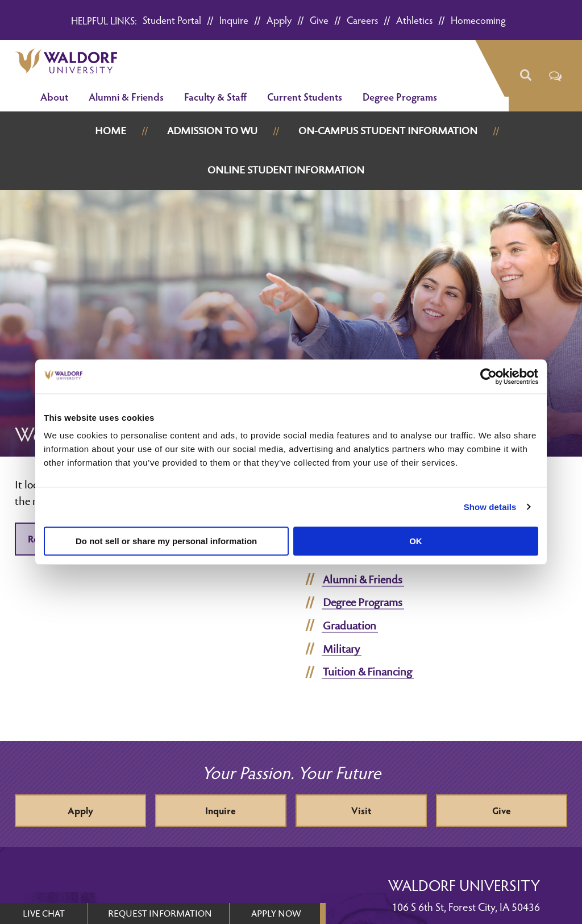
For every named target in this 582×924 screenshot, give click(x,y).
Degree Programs (400, 96)
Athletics (414, 20)
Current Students (305, 96)
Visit (361, 811)
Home (111, 130)
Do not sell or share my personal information (166, 541)
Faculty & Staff (215, 96)
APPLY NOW (276, 913)
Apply (279, 20)
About (54, 96)
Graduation (350, 625)
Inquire (234, 20)
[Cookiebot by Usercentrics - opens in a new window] (489, 376)
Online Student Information (286, 170)
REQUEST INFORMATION (160, 913)
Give (319, 20)
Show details (490, 507)
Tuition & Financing (367, 672)
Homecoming (478, 20)
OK (416, 541)
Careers (362, 20)
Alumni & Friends (126, 96)
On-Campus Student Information (388, 130)
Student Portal (172, 20)
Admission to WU (212, 130)
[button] (525, 76)
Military (341, 649)
